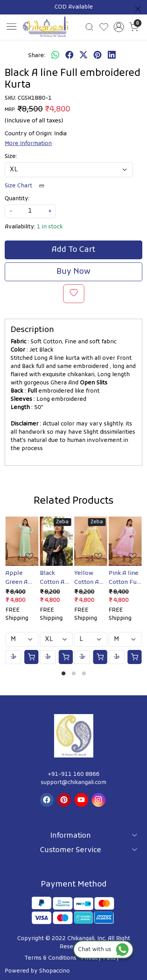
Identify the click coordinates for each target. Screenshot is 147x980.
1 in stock (50, 227)
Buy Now (73, 272)
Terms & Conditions (50, 958)
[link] (90, 27)
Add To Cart (73, 250)
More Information (28, 144)
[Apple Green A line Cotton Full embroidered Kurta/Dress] (22, 541)
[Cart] (31, 657)
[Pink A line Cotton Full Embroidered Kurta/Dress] (125, 541)
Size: (11, 157)
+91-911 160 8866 (74, 774)
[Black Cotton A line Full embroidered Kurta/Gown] (56, 541)
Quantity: (17, 199)
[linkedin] (112, 56)
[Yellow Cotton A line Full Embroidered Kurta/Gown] (91, 541)
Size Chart (27, 186)
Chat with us (103, 950)
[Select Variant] (22, 639)
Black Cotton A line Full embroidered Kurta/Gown (56, 578)
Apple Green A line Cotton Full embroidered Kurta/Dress (22, 578)
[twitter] (83, 56)
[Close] (138, 9)
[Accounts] (119, 27)
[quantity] (30, 211)
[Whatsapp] (55, 56)
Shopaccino (54, 971)
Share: (37, 56)
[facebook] (69, 56)
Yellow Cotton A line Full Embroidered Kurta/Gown (91, 578)
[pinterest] (98, 56)
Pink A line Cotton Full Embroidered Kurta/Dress (125, 578)
